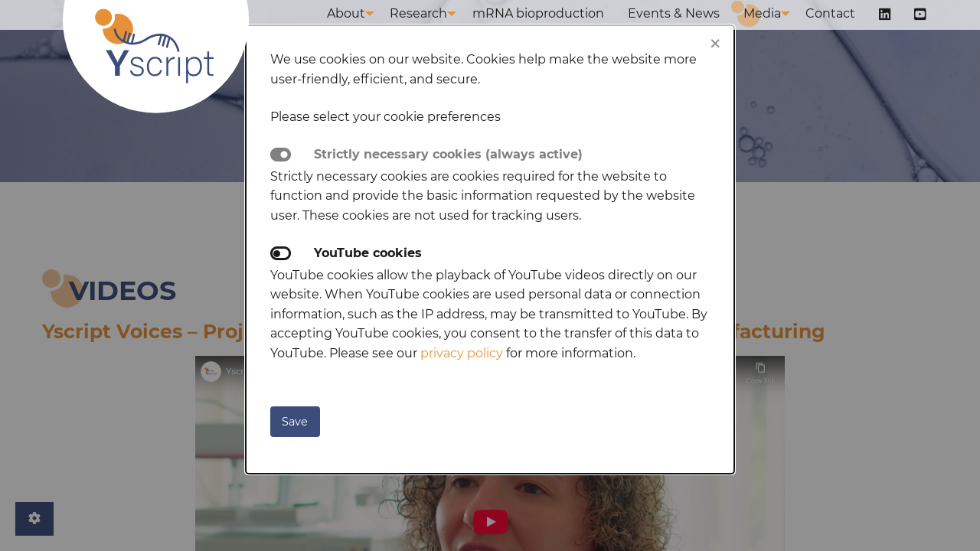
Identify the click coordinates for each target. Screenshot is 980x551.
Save (295, 422)
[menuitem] (893, 30)
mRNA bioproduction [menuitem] (560, 29)
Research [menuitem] (438, 29)
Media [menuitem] (773, 29)
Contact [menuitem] (844, 29)
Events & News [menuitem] (690, 29)
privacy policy (462, 353)
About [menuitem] (362, 29)
